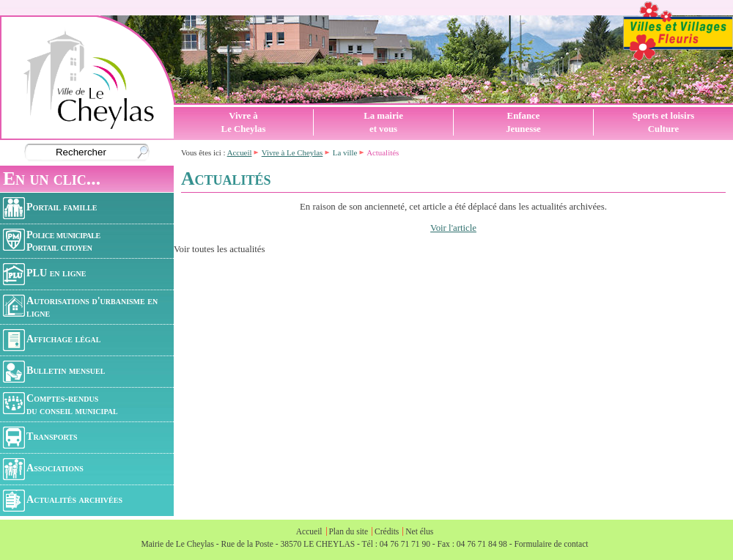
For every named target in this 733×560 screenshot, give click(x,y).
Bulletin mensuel (54, 372)
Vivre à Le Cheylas (292, 152)
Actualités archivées (63, 501)
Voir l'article (453, 228)
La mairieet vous (383, 122)
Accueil (240, 152)
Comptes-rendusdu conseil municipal (60, 404)
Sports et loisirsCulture (664, 122)
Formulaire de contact (551, 544)
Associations (43, 469)
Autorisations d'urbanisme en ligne (80, 307)
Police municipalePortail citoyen (52, 241)
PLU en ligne (44, 274)
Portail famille (50, 208)
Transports (40, 438)
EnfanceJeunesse (523, 122)
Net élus (419, 531)
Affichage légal (52, 340)
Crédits (387, 531)
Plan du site (348, 531)
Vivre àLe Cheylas (244, 122)
